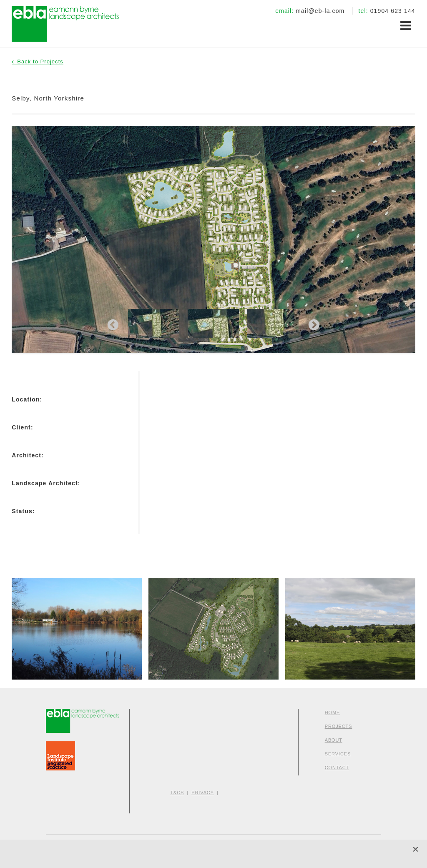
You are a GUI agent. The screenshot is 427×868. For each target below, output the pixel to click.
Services (338, 754)
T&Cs (177, 793)
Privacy (203, 793)
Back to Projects (40, 61)
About (334, 740)
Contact (337, 768)
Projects (339, 726)
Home (333, 712)
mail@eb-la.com (320, 11)
